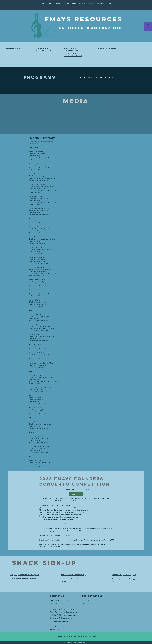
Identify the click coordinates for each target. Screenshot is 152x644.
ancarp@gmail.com (40, 259)
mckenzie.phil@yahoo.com (42, 424)
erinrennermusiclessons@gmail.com (45, 239)
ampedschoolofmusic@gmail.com (44, 249)
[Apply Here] (76, 494)
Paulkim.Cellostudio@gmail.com (44, 337)
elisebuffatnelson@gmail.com (43, 355)
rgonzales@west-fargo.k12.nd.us (44, 377)
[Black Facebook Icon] (148, 25)
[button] (122, 2)
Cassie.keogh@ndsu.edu (41, 438)
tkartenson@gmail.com (41, 211)
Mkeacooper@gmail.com (42, 176)
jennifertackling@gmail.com (42, 269)
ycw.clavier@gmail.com (41, 302)
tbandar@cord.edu (40, 154)
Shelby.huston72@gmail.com (43, 198)
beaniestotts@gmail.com (41, 448)
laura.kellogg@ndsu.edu (41, 410)
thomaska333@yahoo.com (42, 282)
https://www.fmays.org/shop (73, 531)
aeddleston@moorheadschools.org (45, 186)
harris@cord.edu (39, 400)
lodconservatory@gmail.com (43, 229)
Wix (85, 642)
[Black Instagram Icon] (148, 28)
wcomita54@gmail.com (41, 316)
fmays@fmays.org (57, 627)
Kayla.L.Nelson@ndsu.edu (42, 463)
